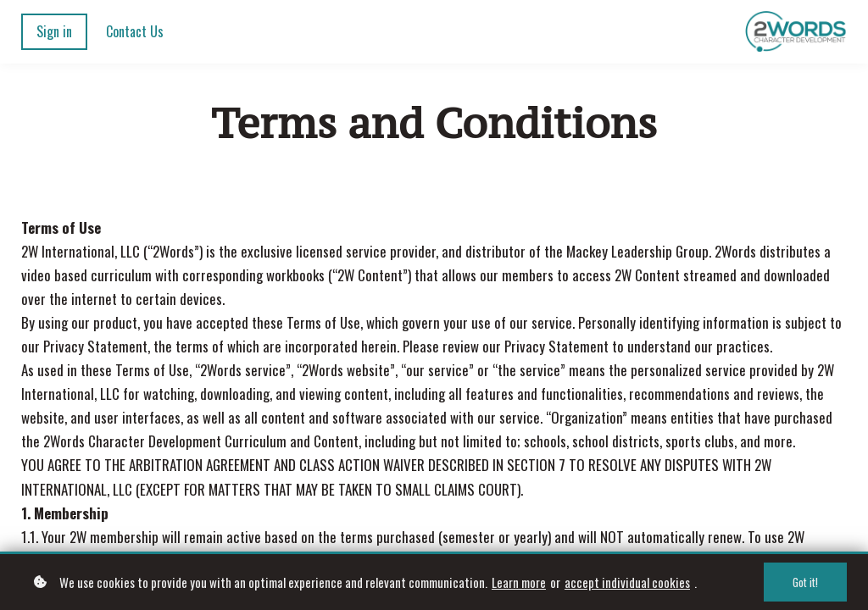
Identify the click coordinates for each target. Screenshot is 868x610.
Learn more (519, 584)
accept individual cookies (627, 584)
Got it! (805, 585)
